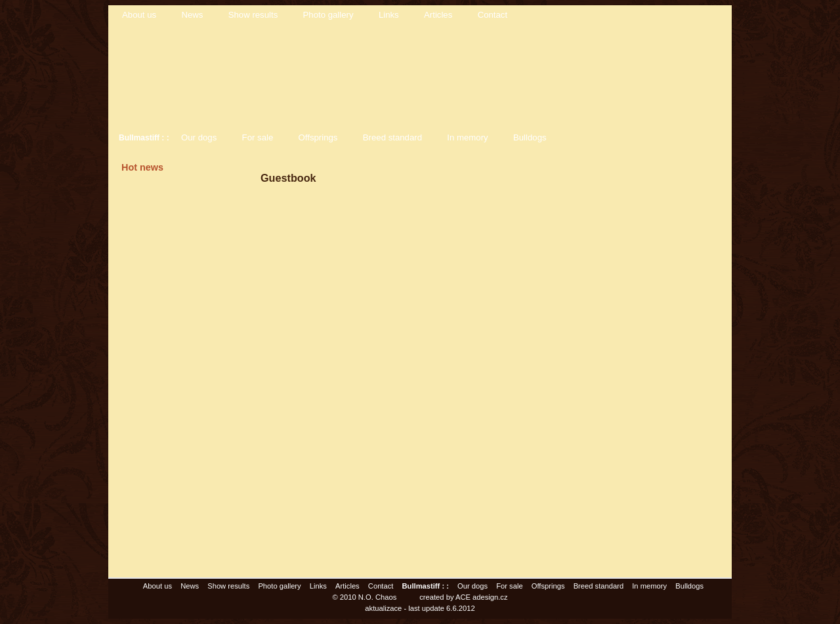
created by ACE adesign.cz (463, 597)
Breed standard (392, 137)
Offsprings (318, 137)
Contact (493, 15)
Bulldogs (530, 137)
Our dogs (199, 137)
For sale (258, 137)
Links (389, 15)
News (192, 15)
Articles (438, 15)
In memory (467, 137)
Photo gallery (328, 15)
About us (139, 15)
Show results (253, 15)
